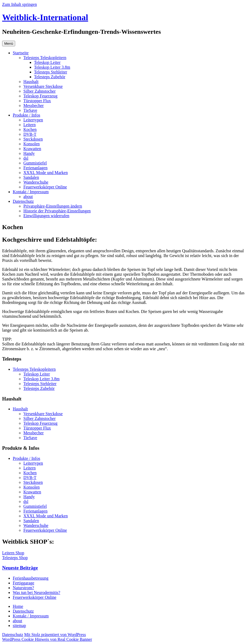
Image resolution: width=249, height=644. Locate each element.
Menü (9, 44)
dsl (26, 158)
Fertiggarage (24, 583)
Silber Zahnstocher (39, 91)
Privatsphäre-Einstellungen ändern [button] (53, 206)
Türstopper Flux (37, 101)
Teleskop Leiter (47, 62)
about (28, 197)
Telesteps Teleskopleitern (45, 58)
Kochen (30, 129)
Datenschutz (23, 201)
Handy (29, 153)
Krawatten (32, 149)
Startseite (21, 53)
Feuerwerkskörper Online (45, 187)
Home (18, 606)
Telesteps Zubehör (50, 77)
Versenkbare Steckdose (43, 86)
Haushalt (31, 82)
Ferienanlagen (35, 168)
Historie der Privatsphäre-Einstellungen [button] (57, 211)
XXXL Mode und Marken (46, 173)
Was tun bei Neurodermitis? (37, 593)
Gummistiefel (35, 163)
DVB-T (30, 134)
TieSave (30, 110)
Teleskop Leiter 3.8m (52, 67)
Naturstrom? (23, 588)
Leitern (29, 125)
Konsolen (31, 144)
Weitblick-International (45, 17)
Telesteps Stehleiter (51, 72)
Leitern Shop (13, 553)
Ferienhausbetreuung (31, 578)
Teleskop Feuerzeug (40, 96)
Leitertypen (33, 120)
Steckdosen (33, 139)
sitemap (19, 626)
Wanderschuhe (36, 182)
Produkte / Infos (26, 115)
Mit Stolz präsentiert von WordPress (55, 635)
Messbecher (33, 106)
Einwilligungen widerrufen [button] (46, 216)
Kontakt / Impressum (31, 192)
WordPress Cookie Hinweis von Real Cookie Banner (47, 639)
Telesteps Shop (15, 558)
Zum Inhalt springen (20, 4)
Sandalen (31, 177)
